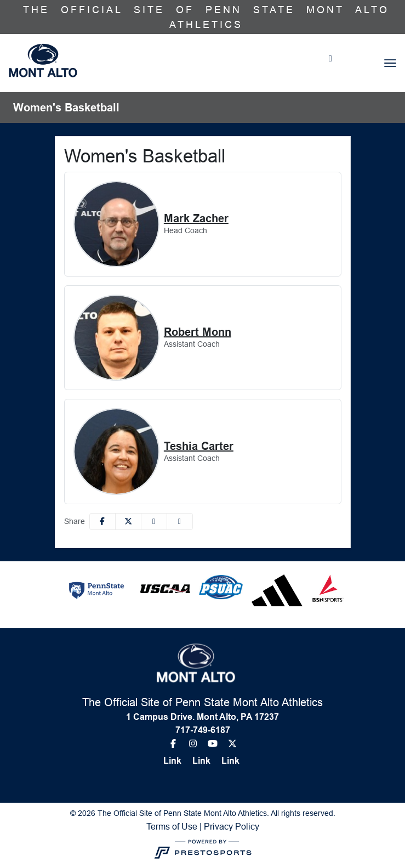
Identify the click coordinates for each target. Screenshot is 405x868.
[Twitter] (230, 743)
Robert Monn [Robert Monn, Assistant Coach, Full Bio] (198, 332)
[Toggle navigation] (390, 63)
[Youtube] (213, 743)
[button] (180, 522)
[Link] (177, 761)
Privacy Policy (232, 826)
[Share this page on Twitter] (128, 522)
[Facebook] (175, 743)
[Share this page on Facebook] (102, 522)
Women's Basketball (66, 108)
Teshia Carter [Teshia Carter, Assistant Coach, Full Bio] (199, 446)
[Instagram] (193, 743)
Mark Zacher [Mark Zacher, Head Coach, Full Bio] (196, 218)
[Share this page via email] (154, 522)
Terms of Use (172, 826)
